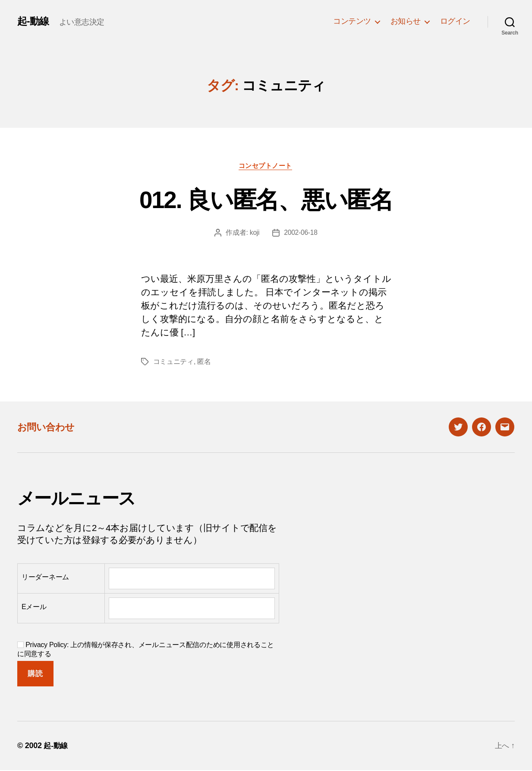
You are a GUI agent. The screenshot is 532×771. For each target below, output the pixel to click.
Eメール (34, 608)
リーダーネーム (45, 578)
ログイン (455, 21)
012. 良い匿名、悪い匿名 (266, 199)
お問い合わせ (48, 428)
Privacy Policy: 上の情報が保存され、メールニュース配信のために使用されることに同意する (146, 650)
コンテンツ (352, 21)
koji (254, 233)
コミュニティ (173, 362)
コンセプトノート (266, 166)
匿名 (204, 362)
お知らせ (406, 21)
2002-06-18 (301, 233)
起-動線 (34, 21)
